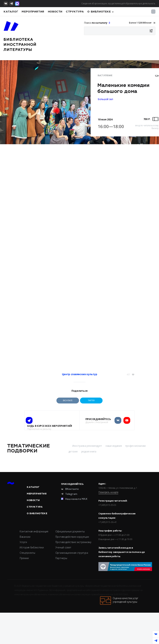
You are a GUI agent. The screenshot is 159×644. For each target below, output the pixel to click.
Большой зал (105, 99)
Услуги (23, 542)
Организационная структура (72, 553)
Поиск (96, 23)
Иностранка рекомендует (87, 446)
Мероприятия (33, 12)
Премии (24, 558)
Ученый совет (63, 547)
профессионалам (135, 446)
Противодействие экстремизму (73, 542)
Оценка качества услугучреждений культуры (119, 601)
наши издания (114, 446)
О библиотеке (99, 12)
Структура (75, 12)
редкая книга (89, 451)
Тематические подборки (28, 448)
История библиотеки (32, 547)
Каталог (11, 12)
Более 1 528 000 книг (140, 23)
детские (73, 451)
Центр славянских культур (80, 374)
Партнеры (61, 558)
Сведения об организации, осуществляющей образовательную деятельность (118, 3)
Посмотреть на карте (108, 492)
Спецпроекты (27, 553)
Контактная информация (34, 531)
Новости (55, 12)
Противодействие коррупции (72, 537)
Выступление (105, 75)
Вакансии (25, 537)
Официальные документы (70, 531)
